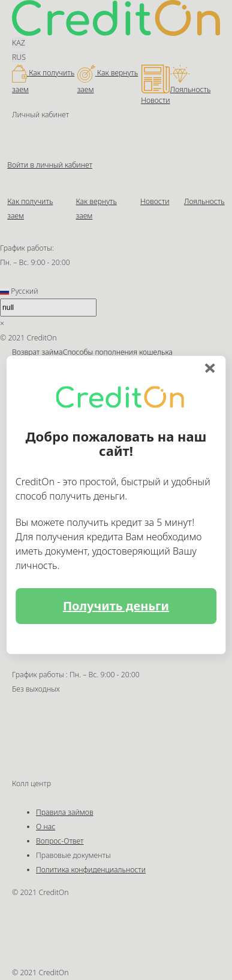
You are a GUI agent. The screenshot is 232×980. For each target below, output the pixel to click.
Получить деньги (116, 606)
